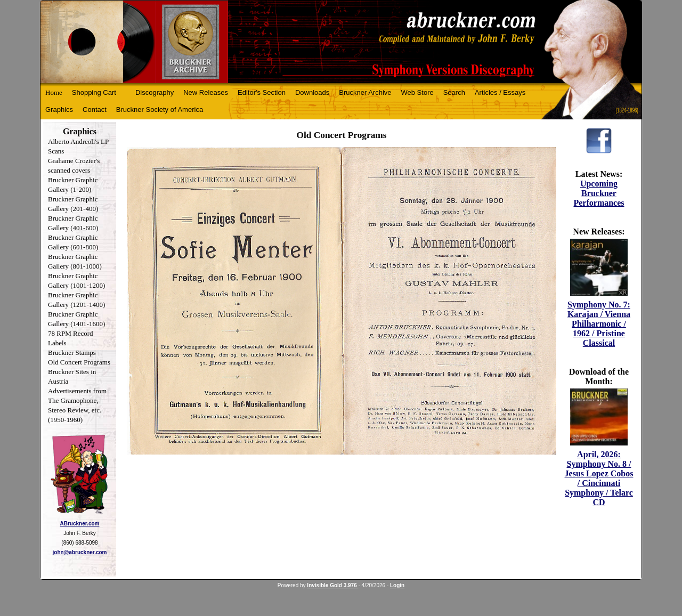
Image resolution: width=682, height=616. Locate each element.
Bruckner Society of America (160, 110)
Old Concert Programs (79, 362)
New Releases (206, 92)
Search (454, 92)
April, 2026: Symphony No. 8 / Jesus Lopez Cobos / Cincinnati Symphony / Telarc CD (599, 478)
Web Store (417, 92)
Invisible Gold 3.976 (332, 585)
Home (54, 92)
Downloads (312, 92)
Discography (155, 92)
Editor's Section (262, 92)
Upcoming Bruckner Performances (599, 193)
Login (397, 585)
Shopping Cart (94, 92)
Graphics (59, 110)
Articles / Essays (500, 92)
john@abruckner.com (80, 552)
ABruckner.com (80, 524)
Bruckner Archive (365, 92)
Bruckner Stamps (72, 352)
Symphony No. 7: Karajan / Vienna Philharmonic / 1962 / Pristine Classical (599, 324)
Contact (95, 110)
